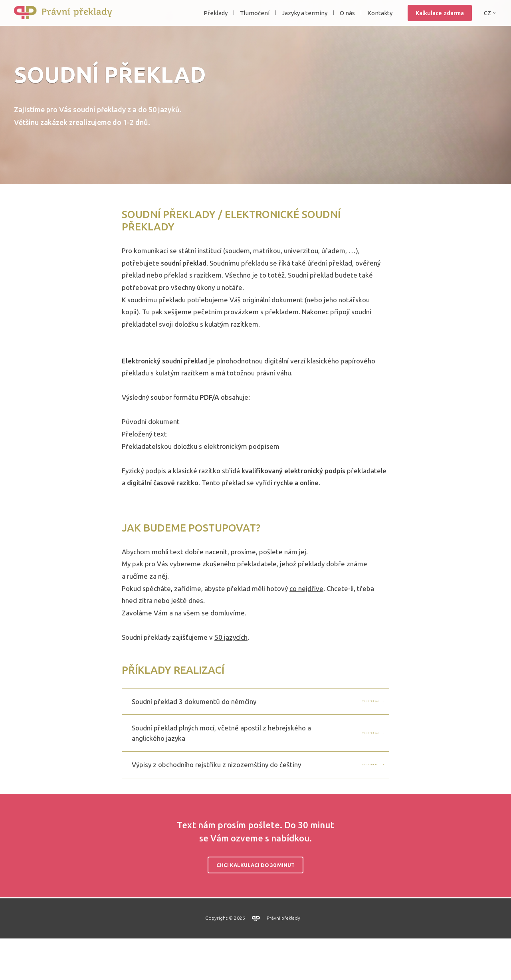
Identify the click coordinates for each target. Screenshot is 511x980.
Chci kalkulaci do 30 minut (255, 907)
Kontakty (380, 21)
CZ (487, 21)
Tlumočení (255, 21)
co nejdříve (306, 630)
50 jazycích (231, 679)
